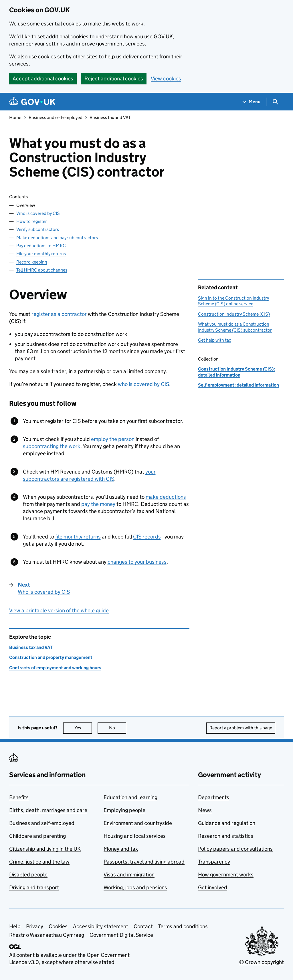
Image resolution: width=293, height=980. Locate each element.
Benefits (19, 797)
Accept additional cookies (43, 79)
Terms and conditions (183, 926)
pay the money (98, 504)
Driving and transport (34, 887)
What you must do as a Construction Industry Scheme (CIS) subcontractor (235, 327)
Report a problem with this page (241, 728)
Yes (83, 728)
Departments (214, 797)
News (205, 810)
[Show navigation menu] (252, 102)
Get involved (213, 887)
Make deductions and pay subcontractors (57, 238)
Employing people (124, 810)
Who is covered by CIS (38, 213)
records (147, 537)
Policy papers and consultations (235, 849)
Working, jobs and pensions (135, 887)
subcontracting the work (52, 446)
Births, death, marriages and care (48, 810)
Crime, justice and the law (39, 862)
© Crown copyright (262, 962)
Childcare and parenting (37, 836)
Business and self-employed (56, 117)
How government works (226, 875)
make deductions (166, 497)
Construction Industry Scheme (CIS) (234, 314)
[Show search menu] (275, 102)
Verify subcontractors (38, 229)
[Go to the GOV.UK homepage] (32, 102)
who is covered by (143, 384)
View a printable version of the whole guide (59, 610)
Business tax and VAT (110, 117)
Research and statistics (226, 836)
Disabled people (28, 875)
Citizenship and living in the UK (45, 849)
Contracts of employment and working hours (55, 668)
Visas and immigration (129, 875)
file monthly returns (78, 537)
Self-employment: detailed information (238, 385)
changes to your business (137, 562)
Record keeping (32, 262)
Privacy (35, 926)
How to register (32, 221)
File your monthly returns (41, 254)
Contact (143, 926)
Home (15, 117)
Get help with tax (214, 340)
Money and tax (121, 849)
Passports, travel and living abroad (144, 862)
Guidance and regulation (227, 823)
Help (15, 926)
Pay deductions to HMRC (41, 246)
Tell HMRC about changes (42, 270)
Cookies (58, 926)
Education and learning (130, 797)
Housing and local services (135, 836)
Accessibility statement (101, 926)
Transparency (214, 862)
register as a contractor (59, 314)
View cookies (166, 79)
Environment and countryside (138, 823)
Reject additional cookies (114, 79)
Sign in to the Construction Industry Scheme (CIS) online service (233, 301)
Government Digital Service (121, 935)
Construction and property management (51, 657)
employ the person (113, 439)
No (118, 728)
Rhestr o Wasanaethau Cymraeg (47, 935)
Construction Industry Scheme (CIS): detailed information (236, 372)
